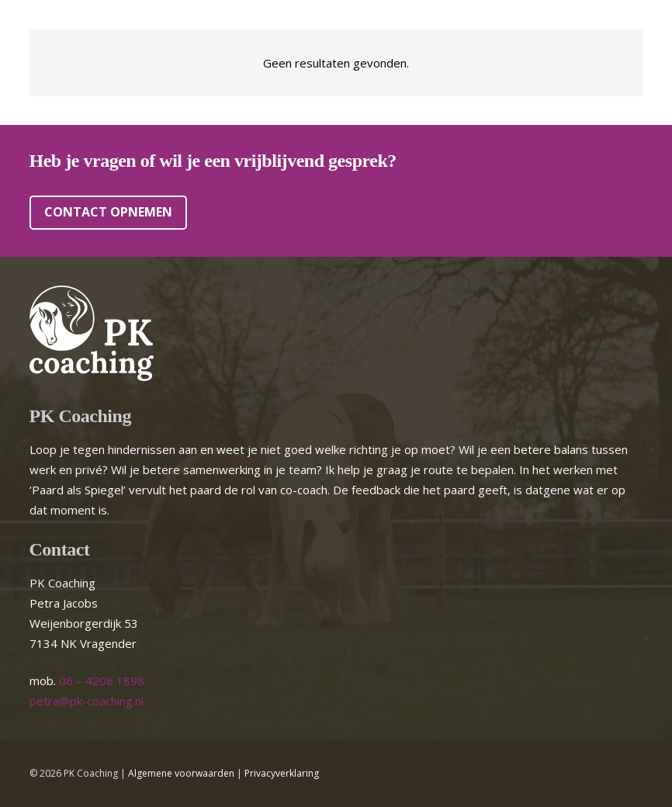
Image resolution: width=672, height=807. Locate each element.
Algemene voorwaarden (181, 773)
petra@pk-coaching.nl (87, 701)
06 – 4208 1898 (102, 681)
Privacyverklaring (282, 773)
